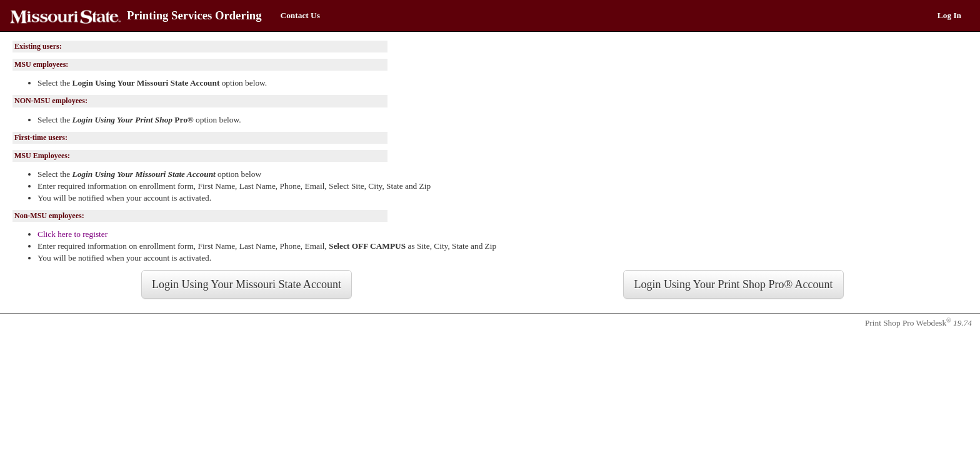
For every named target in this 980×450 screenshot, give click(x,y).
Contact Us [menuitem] (300, 15)
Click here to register (72, 234)
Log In (949, 15)
